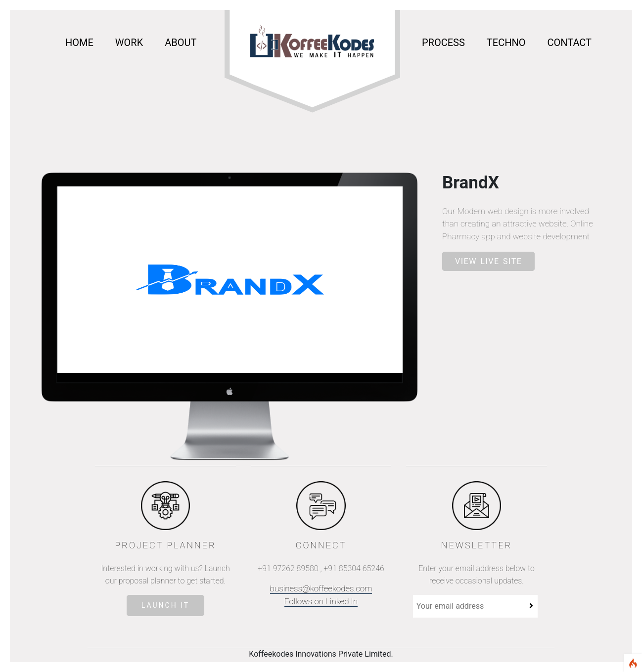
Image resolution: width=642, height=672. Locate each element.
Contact (569, 43)
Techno (506, 43)
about (181, 43)
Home (79, 43)
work (129, 43)
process (443, 43)
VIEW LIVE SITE (488, 261)
